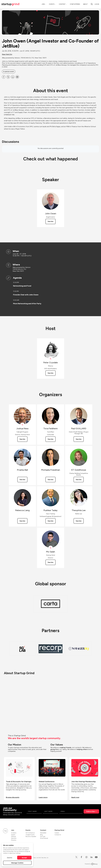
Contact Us (58, 835)
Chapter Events (30, 835)
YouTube (43, 836)
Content (62, 4)
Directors (14, 840)
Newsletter (43, 833)
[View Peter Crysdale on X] (51, 359)
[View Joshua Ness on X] (22, 425)
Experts (13, 835)
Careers (57, 833)
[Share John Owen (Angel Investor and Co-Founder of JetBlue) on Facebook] (4, 77)
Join (43, 4)
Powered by (91, 864)
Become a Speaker (31, 836)
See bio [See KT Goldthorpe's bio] (79, 480)
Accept (24, 858)
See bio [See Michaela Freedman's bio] (50, 480)
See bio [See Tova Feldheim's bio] (50, 439)
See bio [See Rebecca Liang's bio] (22, 521)
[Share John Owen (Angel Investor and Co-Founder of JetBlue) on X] (8, 77)
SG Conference (30, 833)
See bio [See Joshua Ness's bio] (22, 439)
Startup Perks (75, 4)
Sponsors (14, 838)
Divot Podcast (44, 838)
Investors (14, 833)
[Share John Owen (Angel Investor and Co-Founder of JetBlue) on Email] (17, 77)
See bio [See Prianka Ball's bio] (22, 480)
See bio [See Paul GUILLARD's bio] (79, 439)
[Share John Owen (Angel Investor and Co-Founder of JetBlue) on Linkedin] (13, 77)
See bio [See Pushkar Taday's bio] (50, 521)
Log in (97, 4)
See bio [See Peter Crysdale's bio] (50, 373)
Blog (41, 835)
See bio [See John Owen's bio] (50, 221)
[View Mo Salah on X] (51, 548)
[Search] (92, 4)
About (85, 4)
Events (52, 4)
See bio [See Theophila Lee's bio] (79, 521)
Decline (10, 858)
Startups (14, 836)
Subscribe (91, 811)
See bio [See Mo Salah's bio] (50, 562)
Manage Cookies (17, 863)
